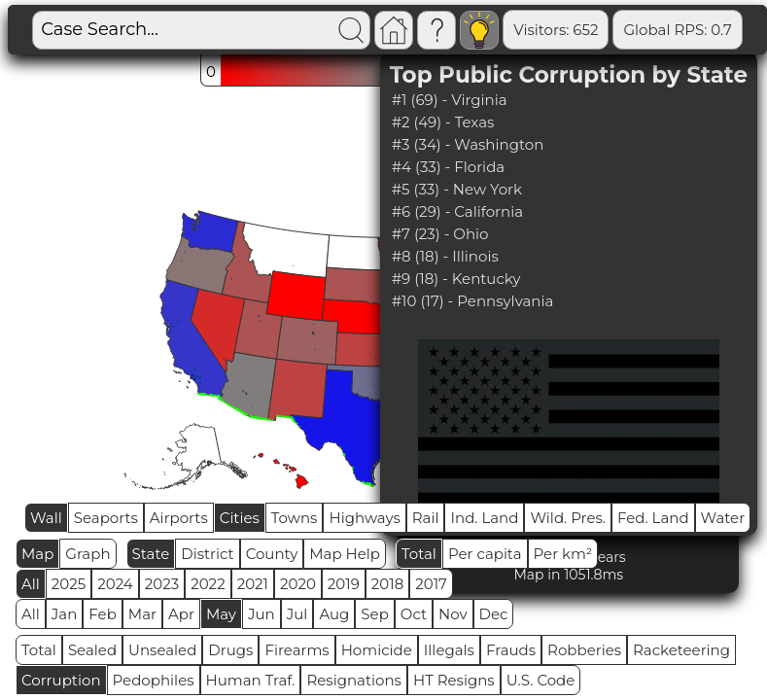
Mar (142, 614)
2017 (431, 584)
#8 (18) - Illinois (445, 256)
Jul (297, 614)
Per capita (485, 554)
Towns (295, 518)
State (151, 554)
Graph (87, 554)
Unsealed (162, 650)
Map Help (345, 554)
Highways (364, 518)
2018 (387, 584)
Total (419, 554)
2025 (69, 584)
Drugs (230, 650)
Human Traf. (251, 680)
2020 (298, 584)
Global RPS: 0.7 (677, 30)
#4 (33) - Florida (448, 167)
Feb (102, 614)
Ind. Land (484, 518)
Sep (374, 614)
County (272, 554)
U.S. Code (541, 680)
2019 (344, 584)
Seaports (106, 518)
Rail (426, 518)
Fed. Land (653, 518)
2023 (162, 584)
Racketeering (681, 650)
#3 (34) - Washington (468, 144)
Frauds (511, 650)
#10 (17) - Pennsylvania (473, 301)
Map (37, 554)
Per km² (563, 554)
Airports (179, 518)
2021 (253, 584)
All (31, 584)
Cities (240, 518)
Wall (46, 518)
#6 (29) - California (457, 211)
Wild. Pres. (568, 518)
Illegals (449, 650)
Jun (261, 614)
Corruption (61, 680)
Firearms (296, 650)
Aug (334, 614)
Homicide (377, 650)
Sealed (92, 650)
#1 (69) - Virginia (450, 100)
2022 (208, 584)
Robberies (584, 650)
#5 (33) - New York (457, 189)
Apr (181, 614)
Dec (494, 614)
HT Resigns (454, 680)
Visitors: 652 (556, 30)
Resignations (354, 680)
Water (723, 518)
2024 (115, 584)
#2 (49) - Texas (443, 122)
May (221, 614)
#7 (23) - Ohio (440, 234)
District (207, 554)
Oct (414, 614)
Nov (453, 614)
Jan (65, 614)
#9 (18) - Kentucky (456, 279)
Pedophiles (154, 680)
